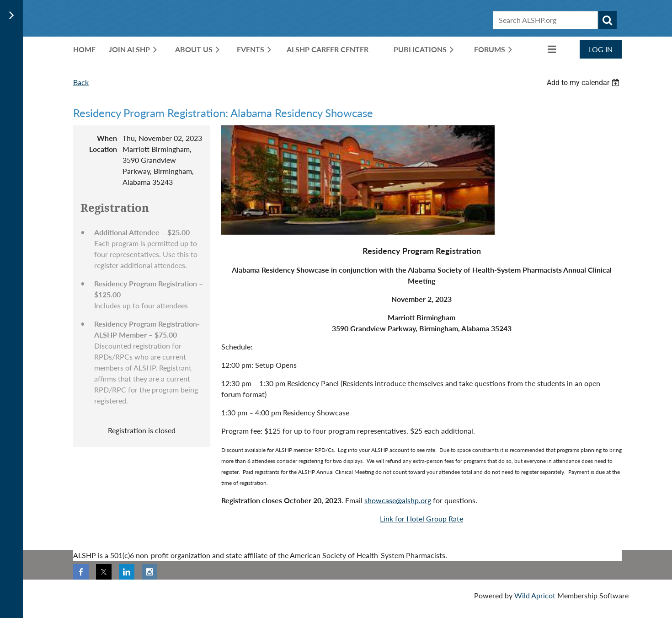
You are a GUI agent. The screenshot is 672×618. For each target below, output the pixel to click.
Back (81, 82)
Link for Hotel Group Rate (421, 519)
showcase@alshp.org (398, 500)
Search (608, 20)
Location (103, 149)
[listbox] (584, 83)
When (107, 138)
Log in (601, 49)
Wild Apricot (535, 595)
